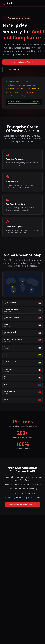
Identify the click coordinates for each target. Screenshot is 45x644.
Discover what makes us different (23, 505)
